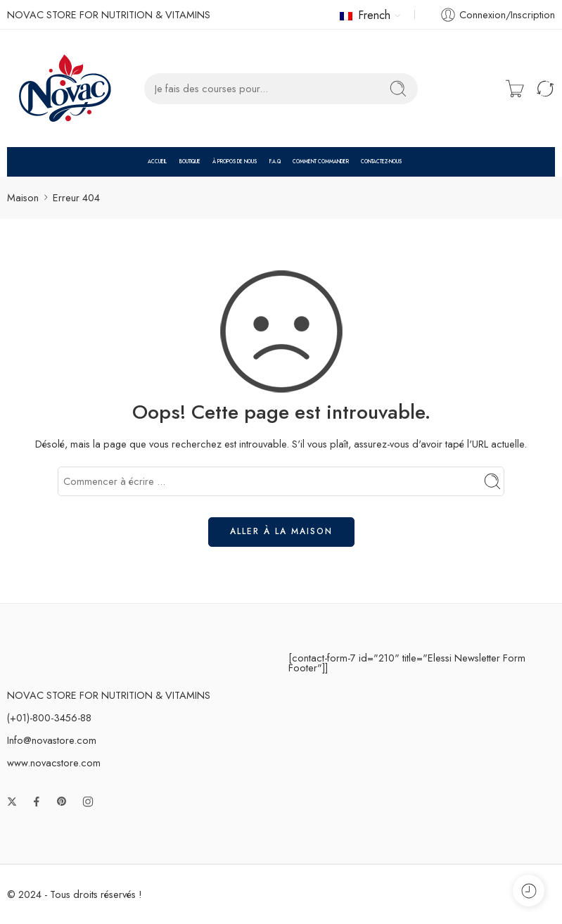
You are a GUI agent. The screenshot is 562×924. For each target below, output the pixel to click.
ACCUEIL (157, 162)
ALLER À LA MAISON (281, 531)
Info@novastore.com (52, 740)
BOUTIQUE (190, 162)
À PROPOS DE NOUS (235, 162)
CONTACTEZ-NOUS (381, 162)
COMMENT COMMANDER (321, 162)
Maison (23, 197)
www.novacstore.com (54, 762)
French (365, 15)
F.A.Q (275, 162)
